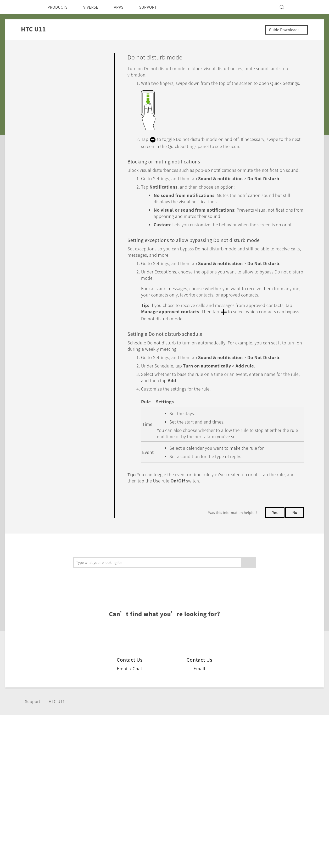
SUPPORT (157, 7)
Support (33, 726)
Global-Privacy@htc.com (282, 855)
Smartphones (118, 784)
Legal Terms (298, 842)
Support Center (215, 777)
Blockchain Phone (123, 791)
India (31, 789)
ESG (250, 777)
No (295, 537)
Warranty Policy (215, 784)
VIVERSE (95, 7)
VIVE (110, 798)
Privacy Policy (259, 791)
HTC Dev (165, 777)
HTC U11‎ (59, 726)
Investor (254, 784)
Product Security (262, 798)
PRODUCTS (59, 7)
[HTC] (26, 7)
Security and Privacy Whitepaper (278, 812)
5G (108, 777)
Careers (253, 805)
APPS (126, 7)
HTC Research (170, 784)
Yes (274, 537)
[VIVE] (303, 7)
